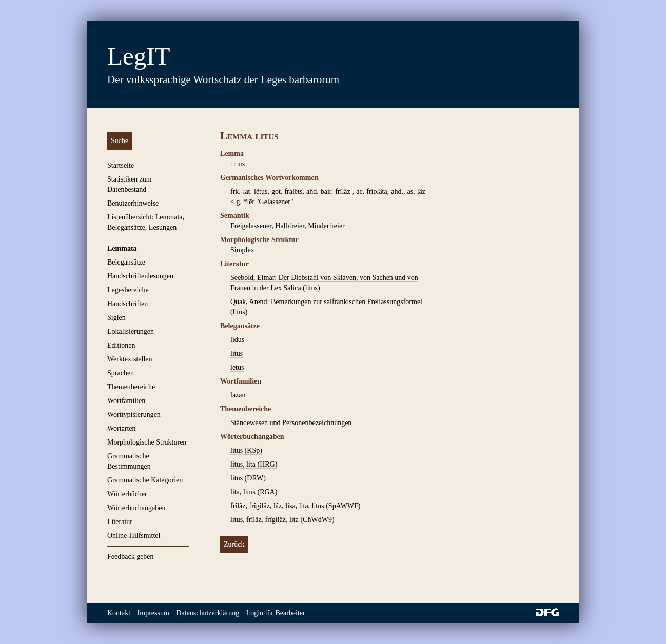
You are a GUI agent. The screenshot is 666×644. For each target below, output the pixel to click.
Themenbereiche (131, 387)
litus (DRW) (248, 478)
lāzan (238, 395)
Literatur (120, 522)
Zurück (234, 544)
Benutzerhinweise (133, 203)
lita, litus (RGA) (254, 492)
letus (237, 367)
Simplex (242, 250)
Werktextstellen (130, 359)
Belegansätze (126, 262)
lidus (237, 340)
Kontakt (119, 613)
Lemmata (122, 248)
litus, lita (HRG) (254, 464)
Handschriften (128, 304)
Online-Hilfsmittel (134, 536)
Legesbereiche (128, 290)
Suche (120, 141)
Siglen (116, 318)
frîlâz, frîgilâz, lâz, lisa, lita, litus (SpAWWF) (296, 506)
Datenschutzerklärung (208, 613)
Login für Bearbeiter (276, 613)
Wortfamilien (126, 401)
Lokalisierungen (131, 331)
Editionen (121, 345)
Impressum (153, 613)
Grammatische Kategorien (145, 480)
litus (237, 354)
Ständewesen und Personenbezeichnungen (291, 423)
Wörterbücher (127, 494)
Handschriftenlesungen (140, 276)
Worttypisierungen (134, 415)
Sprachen (121, 373)
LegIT (139, 56)
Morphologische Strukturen (147, 442)
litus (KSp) (246, 450)
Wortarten (122, 428)
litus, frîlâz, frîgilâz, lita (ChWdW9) (282, 520)
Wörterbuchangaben (136, 508)
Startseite (121, 165)
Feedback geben (131, 557)
